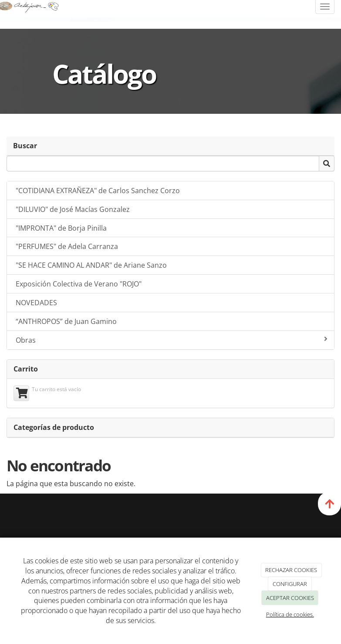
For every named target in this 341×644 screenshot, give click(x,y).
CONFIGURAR (290, 584)
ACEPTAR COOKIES (290, 598)
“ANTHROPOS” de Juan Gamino (66, 321)
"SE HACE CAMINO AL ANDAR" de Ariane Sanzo (91, 265)
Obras (172, 340)
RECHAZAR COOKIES (291, 570)
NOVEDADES (36, 303)
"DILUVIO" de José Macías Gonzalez (73, 209)
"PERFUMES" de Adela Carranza (67, 246)
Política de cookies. (290, 614)
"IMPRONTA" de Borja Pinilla (61, 228)
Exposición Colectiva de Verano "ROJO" (79, 284)
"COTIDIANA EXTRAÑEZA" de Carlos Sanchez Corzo (98, 191)
